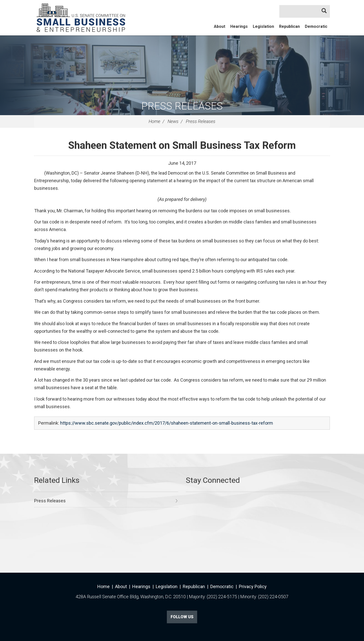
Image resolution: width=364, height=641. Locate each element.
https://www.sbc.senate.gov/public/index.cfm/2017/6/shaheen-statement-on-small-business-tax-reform (167, 423)
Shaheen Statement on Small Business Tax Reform (182, 145)
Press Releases (182, 106)
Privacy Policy (253, 586)
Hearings (239, 26)
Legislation (263, 26)
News (173, 121)
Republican (289, 26)
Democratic (316, 26)
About (220, 26)
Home (154, 121)
